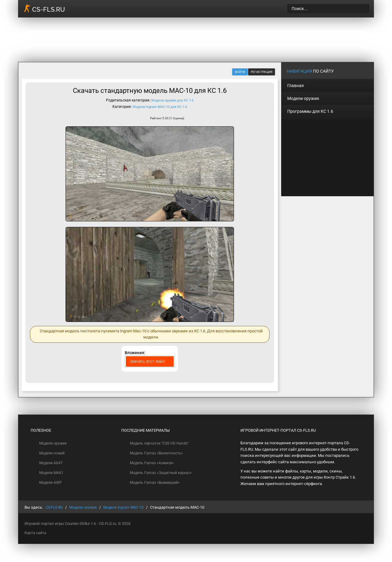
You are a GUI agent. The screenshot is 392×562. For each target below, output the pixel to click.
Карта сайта (36, 532)
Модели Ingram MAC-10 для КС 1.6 (160, 106)
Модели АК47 (52, 463)
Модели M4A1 (52, 473)
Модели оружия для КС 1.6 (173, 100)
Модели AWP (51, 483)
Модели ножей (53, 453)
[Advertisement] (262, 39)
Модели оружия (54, 443)
